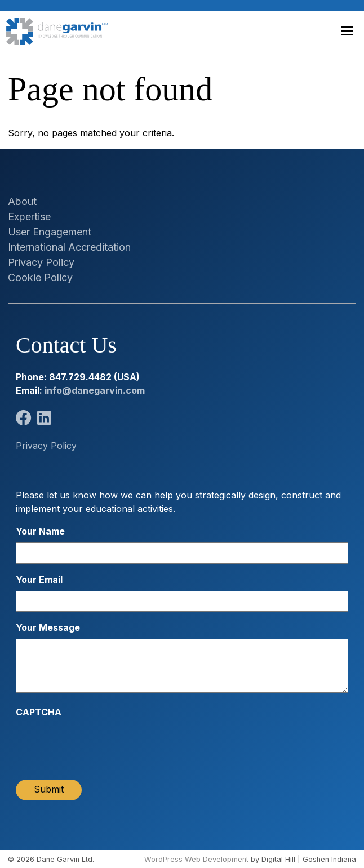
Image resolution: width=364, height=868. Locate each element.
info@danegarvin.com (95, 390)
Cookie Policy (40, 277)
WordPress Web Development (196, 859)
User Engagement (50, 232)
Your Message (48, 627)
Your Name (40, 531)
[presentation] (101, 745)
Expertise (29, 217)
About (22, 201)
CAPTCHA (39, 712)
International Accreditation (69, 247)
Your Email (39, 580)
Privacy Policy (41, 262)
